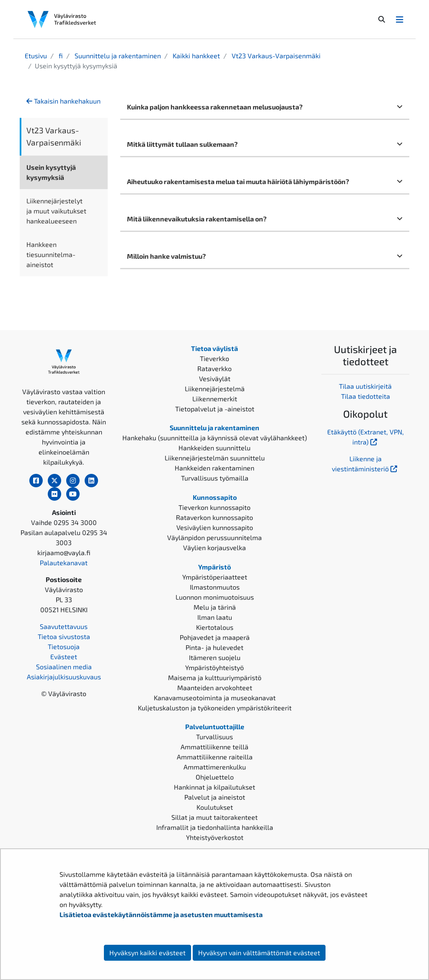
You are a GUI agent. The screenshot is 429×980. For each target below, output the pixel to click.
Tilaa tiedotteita (366, 396)
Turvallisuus (214, 737)
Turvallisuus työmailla (215, 478)
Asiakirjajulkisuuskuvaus (64, 677)
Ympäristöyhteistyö (214, 667)
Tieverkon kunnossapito (214, 507)
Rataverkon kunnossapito (214, 517)
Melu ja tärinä (215, 607)
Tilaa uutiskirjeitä (365, 386)
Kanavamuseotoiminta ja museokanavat (215, 698)
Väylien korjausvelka (214, 547)
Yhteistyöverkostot (215, 837)
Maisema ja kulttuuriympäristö (215, 677)
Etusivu (36, 56)
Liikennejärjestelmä (215, 389)
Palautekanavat (64, 563)
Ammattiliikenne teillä (214, 747)
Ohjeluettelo (215, 777)
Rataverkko (214, 368)
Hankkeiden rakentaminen (214, 468)
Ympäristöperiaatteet (215, 577)
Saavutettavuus (64, 626)
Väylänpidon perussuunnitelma (214, 537)
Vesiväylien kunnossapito (215, 527)
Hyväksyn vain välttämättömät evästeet (259, 953)
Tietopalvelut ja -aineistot (215, 409)
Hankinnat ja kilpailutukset (214, 787)
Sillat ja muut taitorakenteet (214, 817)
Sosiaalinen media (64, 667)
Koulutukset (215, 807)
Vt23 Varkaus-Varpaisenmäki (275, 56)
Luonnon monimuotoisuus (215, 597)
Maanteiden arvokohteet (215, 688)
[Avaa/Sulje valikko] (400, 19)
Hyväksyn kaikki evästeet (147, 953)
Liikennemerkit (215, 399)
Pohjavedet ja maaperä (215, 637)
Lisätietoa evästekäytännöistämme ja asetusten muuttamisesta (161, 914)
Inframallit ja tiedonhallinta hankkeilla (215, 827)
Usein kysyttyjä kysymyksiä (51, 172)
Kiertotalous (215, 627)
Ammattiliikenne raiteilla (215, 757)
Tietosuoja (64, 646)
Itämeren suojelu (215, 657)
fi (60, 56)
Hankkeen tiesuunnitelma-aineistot (51, 254)
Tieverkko (214, 358)
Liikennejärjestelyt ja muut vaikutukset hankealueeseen (56, 211)
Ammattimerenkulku (215, 767)
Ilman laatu (215, 617)
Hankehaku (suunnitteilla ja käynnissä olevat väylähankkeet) (215, 438)
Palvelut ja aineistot (215, 797)
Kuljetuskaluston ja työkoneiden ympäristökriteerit (215, 708)
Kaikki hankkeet (195, 56)
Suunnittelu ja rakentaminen (117, 56)
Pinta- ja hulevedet (214, 647)
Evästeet (64, 656)
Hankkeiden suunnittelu (214, 448)
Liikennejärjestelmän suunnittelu (215, 458)
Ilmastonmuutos (215, 587)
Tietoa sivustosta (64, 636)
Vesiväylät (215, 378)
